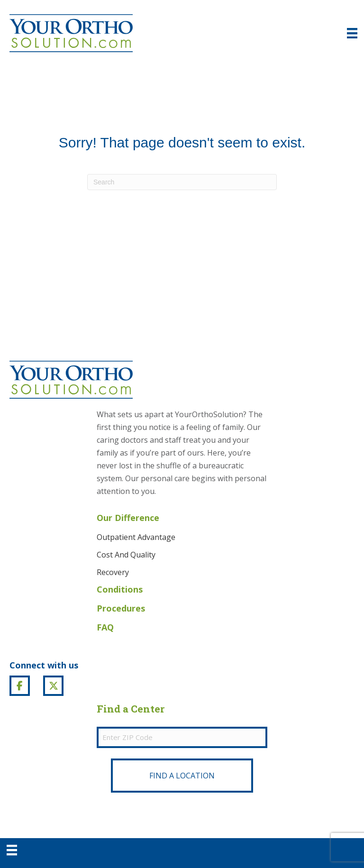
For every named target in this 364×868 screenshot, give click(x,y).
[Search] (182, 182)
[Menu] (12, 850)
